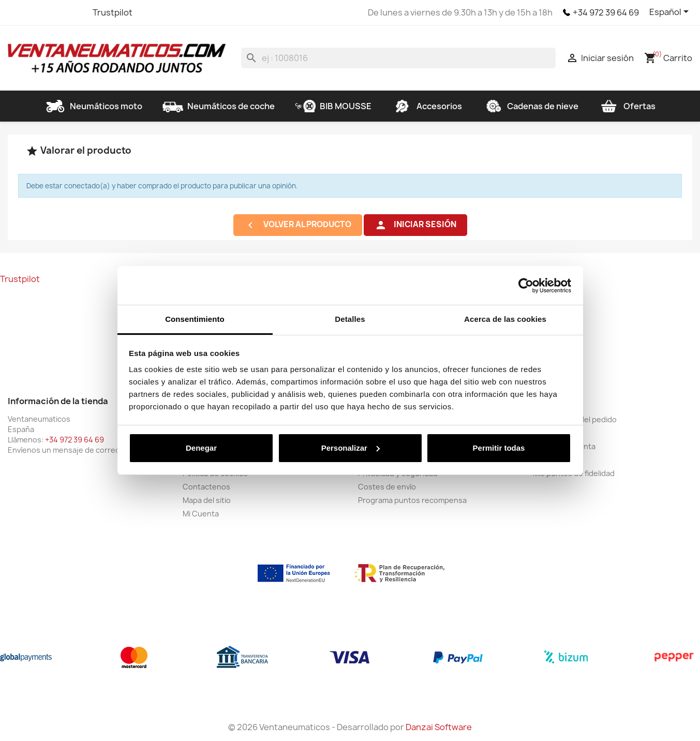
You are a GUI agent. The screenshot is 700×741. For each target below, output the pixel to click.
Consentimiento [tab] (195, 319)
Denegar (201, 448)
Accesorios (427, 106)
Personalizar (351, 448)
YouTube (54, 12)
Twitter (36, 12)
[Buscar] (398, 58)
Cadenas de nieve (530, 106)
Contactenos (206, 487)
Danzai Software (439, 727)
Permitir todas (499, 448)
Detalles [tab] (350, 319)
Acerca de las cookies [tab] (505, 319)
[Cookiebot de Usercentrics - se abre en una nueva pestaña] (526, 286)
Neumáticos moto (94, 106)
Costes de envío (387, 487)
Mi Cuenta (201, 514)
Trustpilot (113, 12)
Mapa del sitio (207, 500)
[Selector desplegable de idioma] (671, 12)
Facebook (17, 12)
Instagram (73, 12)
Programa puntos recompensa (412, 500)
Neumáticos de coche (219, 106)
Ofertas (627, 106)
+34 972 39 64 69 (606, 12)
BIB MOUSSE (333, 106)
